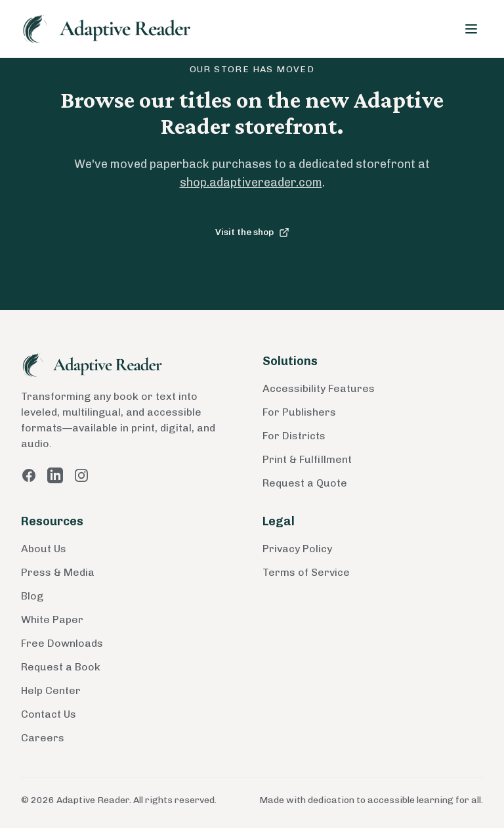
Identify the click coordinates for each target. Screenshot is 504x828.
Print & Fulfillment (307, 459)
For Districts (294, 436)
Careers (43, 738)
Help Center (51, 690)
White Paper (52, 620)
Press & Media (58, 572)
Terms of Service (306, 572)
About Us (44, 549)
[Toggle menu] (471, 29)
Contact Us (49, 714)
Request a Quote (305, 483)
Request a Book (61, 667)
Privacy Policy (297, 549)
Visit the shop (252, 232)
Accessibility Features (319, 388)
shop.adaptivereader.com (251, 183)
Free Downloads (62, 643)
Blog (32, 596)
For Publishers (299, 412)
